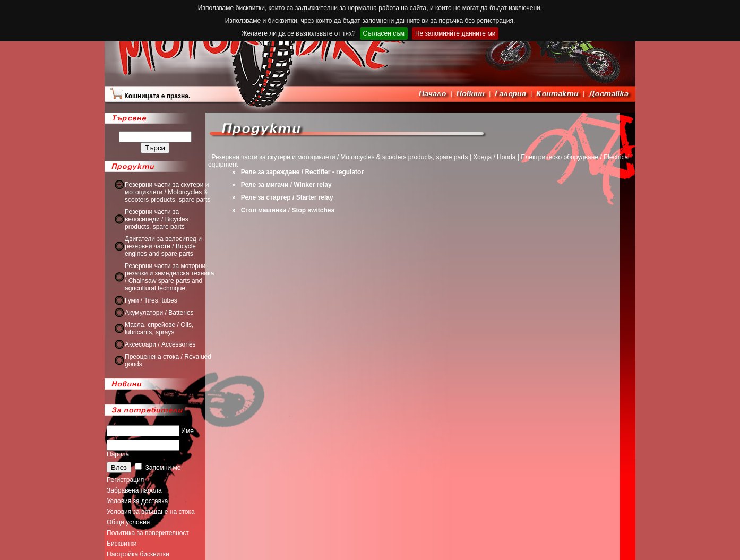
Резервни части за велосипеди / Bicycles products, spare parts (157, 219)
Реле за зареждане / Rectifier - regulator (302, 172)
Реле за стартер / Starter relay (287, 197)
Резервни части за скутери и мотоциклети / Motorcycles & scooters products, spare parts (167, 192)
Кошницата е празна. (150, 96)
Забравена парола (134, 490)
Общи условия (128, 522)
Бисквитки (122, 544)
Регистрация (125, 480)
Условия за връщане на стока (151, 512)
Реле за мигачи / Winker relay (286, 185)
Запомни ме (158, 468)
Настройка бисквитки (138, 554)
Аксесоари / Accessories (160, 344)
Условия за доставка (137, 501)
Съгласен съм (384, 33)
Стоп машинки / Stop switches (288, 210)
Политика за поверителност (148, 533)
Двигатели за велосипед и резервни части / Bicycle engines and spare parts (163, 246)
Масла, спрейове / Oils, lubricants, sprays (159, 329)
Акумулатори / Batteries (159, 313)
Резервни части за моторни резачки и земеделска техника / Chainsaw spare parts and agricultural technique (169, 277)
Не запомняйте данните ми (455, 33)
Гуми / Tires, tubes (151, 300)
